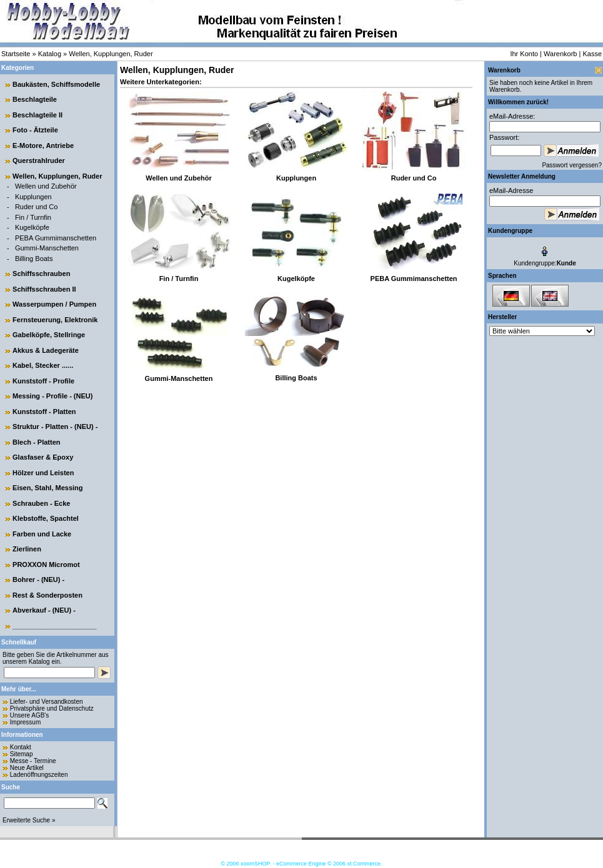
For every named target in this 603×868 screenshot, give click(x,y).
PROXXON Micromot (46, 565)
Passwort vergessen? (572, 165)
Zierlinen (27, 549)
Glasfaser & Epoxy (43, 457)
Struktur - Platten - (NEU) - (55, 427)
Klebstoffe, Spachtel (46, 518)
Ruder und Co (37, 207)
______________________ (55, 626)
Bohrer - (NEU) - (38, 579)
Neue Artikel (27, 768)
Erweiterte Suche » (29, 820)
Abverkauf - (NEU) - (44, 610)
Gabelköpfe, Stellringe (49, 335)
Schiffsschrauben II (44, 289)
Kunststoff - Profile (43, 381)
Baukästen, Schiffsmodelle (56, 84)
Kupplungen (33, 197)
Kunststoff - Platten (44, 412)
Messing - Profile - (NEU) (52, 396)
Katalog (50, 54)
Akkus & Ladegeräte (46, 350)
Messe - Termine (33, 761)
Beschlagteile (35, 99)
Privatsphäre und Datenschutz (52, 708)
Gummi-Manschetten (47, 248)
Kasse (592, 54)
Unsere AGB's (30, 715)
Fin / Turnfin (33, 217)
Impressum (25, 722)
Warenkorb (560, 54)
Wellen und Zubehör (46, 186)
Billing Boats (34, 259)
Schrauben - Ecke (41, 503)
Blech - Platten (36, 442)
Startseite (16, 54)
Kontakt (21, 747)
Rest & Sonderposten (47, 595)
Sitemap (22, 754)
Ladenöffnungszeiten (39, 775)
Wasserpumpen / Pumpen (54, 304)
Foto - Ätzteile (35, 130)
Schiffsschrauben (41, 274)
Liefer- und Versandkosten (47, 702)
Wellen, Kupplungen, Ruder (111, 54)
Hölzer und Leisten (43, 473)
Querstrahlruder (39, 160)
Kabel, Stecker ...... (43, 365)
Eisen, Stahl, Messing (47, 488)
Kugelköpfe (32, 227)
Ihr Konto (524, 54)
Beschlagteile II (37, 115)
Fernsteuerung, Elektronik (55, 320)
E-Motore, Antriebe (43, 145)
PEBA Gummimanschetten (56, 238)
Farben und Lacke (42, 534)
